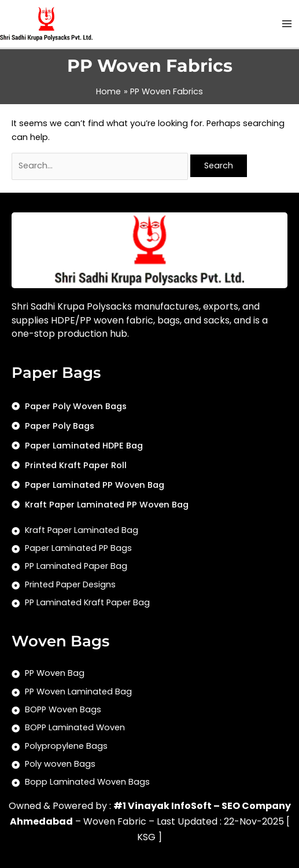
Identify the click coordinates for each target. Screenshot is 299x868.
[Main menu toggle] (287, 24)
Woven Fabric (115, 821)
